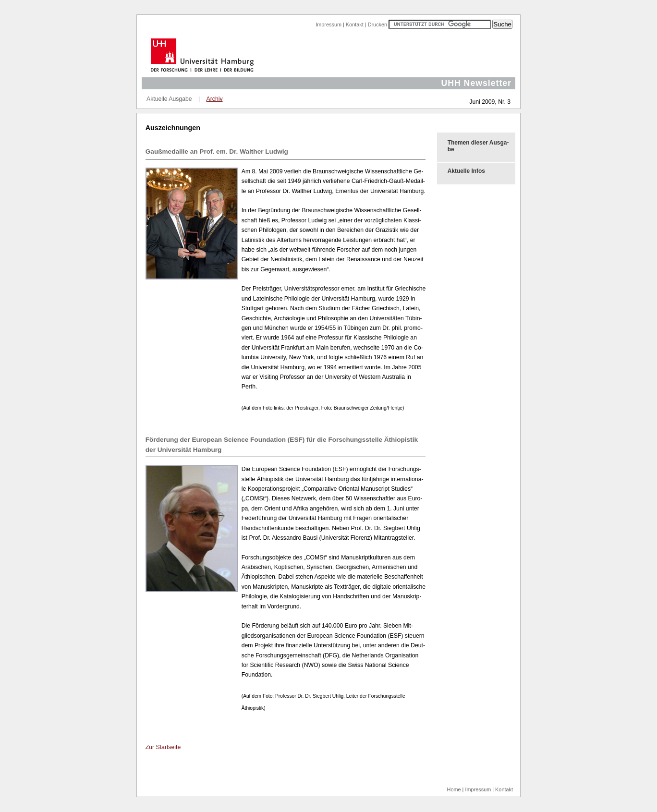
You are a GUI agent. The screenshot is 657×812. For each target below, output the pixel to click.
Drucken (378, 24)
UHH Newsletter (476, 83)
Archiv (215, 99)
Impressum (328, 24)
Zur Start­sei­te (163, 747)
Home (454, 789)
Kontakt (355, 24)
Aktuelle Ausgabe (169, 99)
